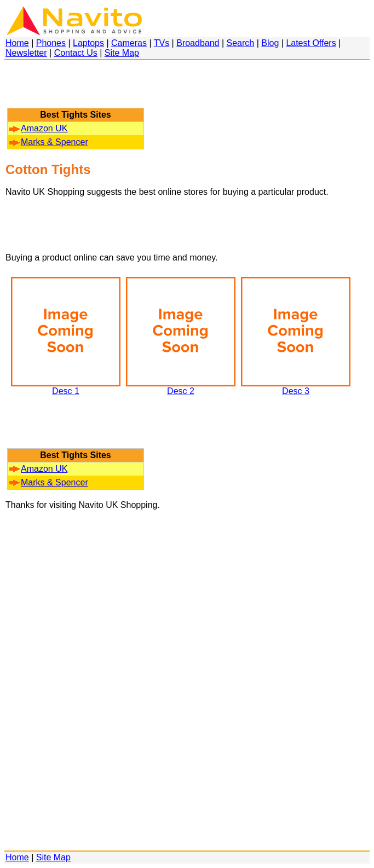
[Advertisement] (76, 89)
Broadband (198, 43)
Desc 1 (66, 387)
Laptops (88, 43)
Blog (270, 43)
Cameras (129, 43)
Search (241, 43)
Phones (51, 43)
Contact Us (76, 53)
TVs (162, 43)
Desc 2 (181, 387)
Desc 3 (296, 387)
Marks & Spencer (49, 142)
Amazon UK (38, 128)
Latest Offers (311, 43)
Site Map (122, 53)
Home (17, 43)
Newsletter (26, 53)
